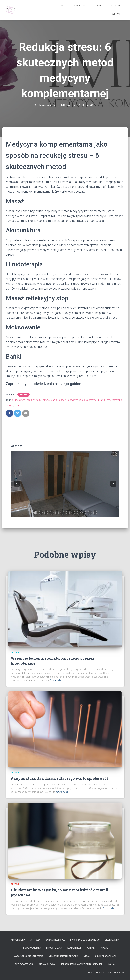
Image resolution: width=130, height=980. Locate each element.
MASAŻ (105, 948)
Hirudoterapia (54, 948)
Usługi (99, 6)
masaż (62, 400)
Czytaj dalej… (56, 680)
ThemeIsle (119, 973)
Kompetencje (81, 6)
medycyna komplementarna (82, 400)
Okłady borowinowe (106, 956)
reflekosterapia (115, 400)
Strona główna (47, 964)
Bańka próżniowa (55, 940)
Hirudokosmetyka (31, 948)
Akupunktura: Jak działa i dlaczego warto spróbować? (60, 778)
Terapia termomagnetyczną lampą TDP (82, 964)
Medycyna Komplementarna (63, 956)
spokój (10, 405)
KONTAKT (116, 14)
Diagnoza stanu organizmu (85, 940)
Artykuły (116, 6)
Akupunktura (18, 940)
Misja (63, 6)
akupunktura (19, 400)
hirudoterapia (50, 400)
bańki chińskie (34, 400)
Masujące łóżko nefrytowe (28, 956)
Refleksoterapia (24, 964)
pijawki (102, 400)
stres (18, 405)
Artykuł (24, 394)
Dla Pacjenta (112, 940)
